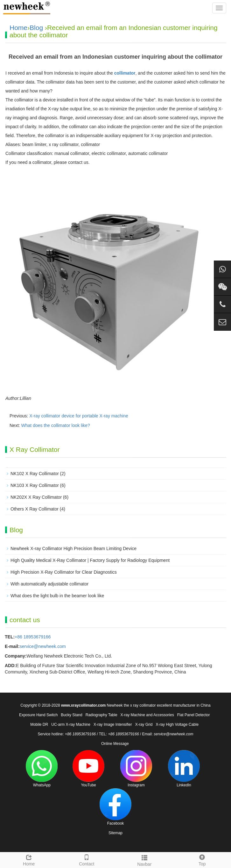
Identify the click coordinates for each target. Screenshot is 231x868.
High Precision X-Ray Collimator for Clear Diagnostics (64, 572)
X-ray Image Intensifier (113, 725)
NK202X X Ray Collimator (36, 497)
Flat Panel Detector (194, 715)
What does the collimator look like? (56, 425)
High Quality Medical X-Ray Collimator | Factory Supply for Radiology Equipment (90, 560)
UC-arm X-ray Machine (71, 725)
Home (18, 28)
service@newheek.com (43, 646)
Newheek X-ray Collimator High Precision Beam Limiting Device (73, 548)
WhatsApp (42, 769)
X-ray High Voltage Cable (177, 725)
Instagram (136, 769)
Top (202, 859)
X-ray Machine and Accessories (147, 715)
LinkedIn (184, 769)
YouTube (88, 769)
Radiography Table (101, 715)
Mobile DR (39, 725)
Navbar (144, 860)
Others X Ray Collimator (35, 509)
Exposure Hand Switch (38, 715)
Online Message (115, 744)
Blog (36, 28)
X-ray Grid (144, 725)
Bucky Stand (71, 715)
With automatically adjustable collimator (49, 584)
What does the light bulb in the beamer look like (57, 596)
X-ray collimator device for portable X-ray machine (79, 416)
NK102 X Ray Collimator (35, 474)
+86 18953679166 (33, 637)
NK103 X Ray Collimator (35, 485)
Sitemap (115, 833)
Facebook (115, 807)
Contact (87, 859)
